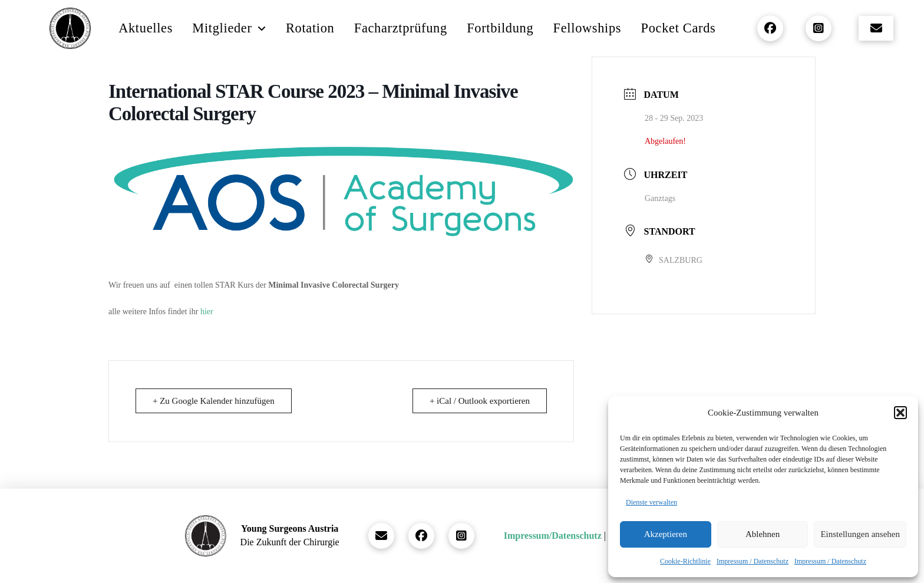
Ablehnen (763, 534)
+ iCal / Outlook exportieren (480, 401)
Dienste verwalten (651, 502)
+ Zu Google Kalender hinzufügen (214, 401)
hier (207, 312)
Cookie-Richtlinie (685, 561)
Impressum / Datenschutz (753, 561)
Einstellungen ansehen (860, 534)
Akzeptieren (666, 534)
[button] (900, 413)
